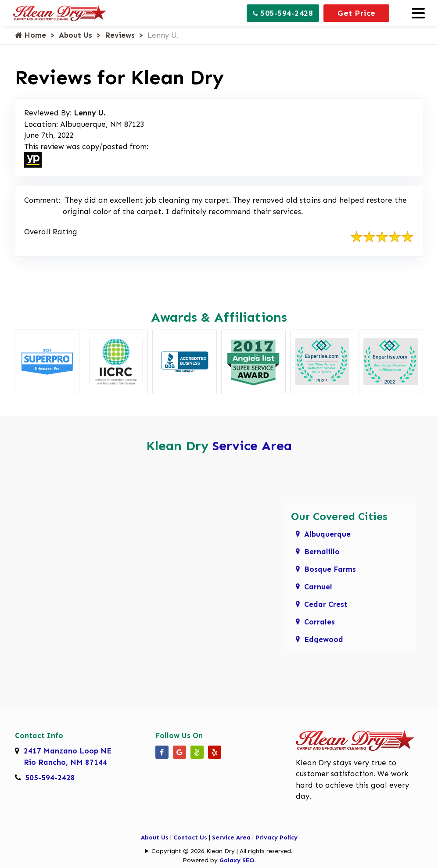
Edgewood (324, 639)
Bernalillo (322, 552)
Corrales (320, 622)
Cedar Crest (326, 604)
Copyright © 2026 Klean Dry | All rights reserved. (222, 851)
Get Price (357, 13)
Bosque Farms (330, 569)
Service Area (252, 446)
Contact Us (190, 838)
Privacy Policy (276, 838)
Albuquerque (327, 534)
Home (31, 35)
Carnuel (318, 587)
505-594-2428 (283, 13)
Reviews (120, 35)
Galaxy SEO (237, 860)
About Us (75, 35)
